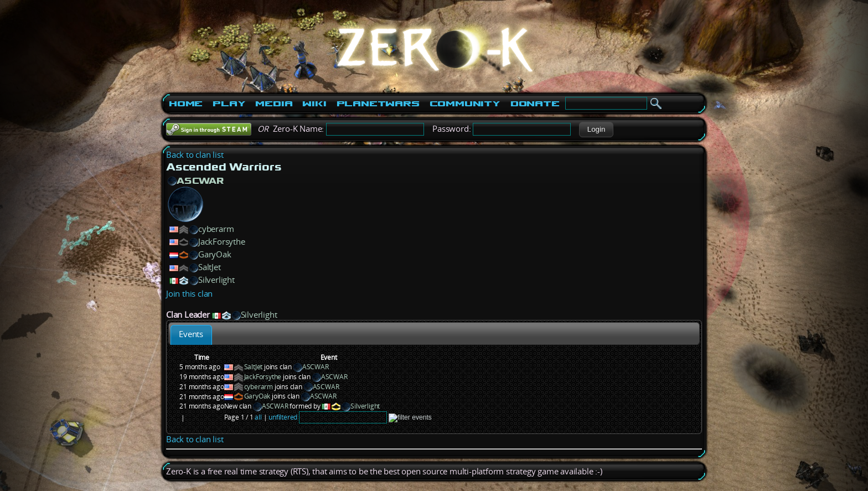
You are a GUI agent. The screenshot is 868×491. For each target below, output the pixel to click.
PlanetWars (378, 104)
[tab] (191, 335)
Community (465, 104)
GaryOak (215, 254)
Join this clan (189, 294)
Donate (535, 104)
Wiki (314, 104)
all (258, 417)
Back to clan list (195, 155)
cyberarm (216, 229)
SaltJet (210, 267)
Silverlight (216, 280)
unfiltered (283, 417)
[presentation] (191, 335)
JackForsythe (222, 242)
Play (229, 104)
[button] (596, 130)
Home (186, 104)
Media (274, 104)
